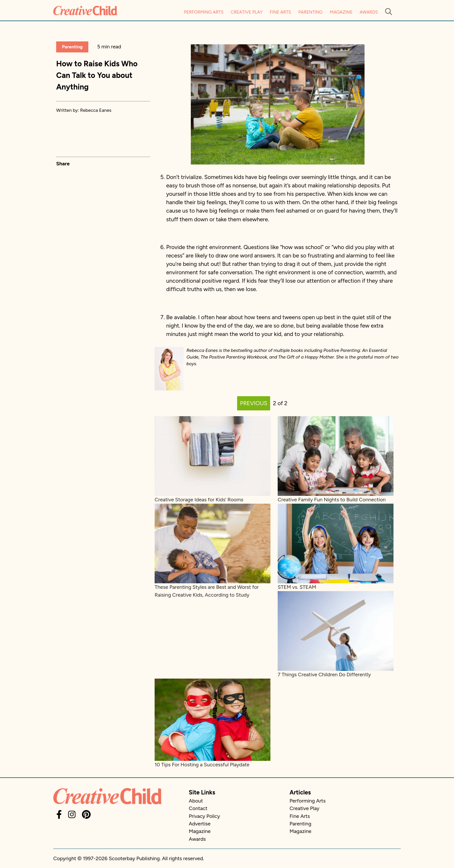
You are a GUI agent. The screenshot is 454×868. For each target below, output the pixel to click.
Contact (198, 808)
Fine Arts (280, 12)
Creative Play (247, 12)
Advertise (200, 824)
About (196, 801)
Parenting (310, 12)
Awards (369, 12)
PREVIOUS (254, 403)
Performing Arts (204, 12)
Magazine (341, 12)
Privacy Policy (204, 816)
